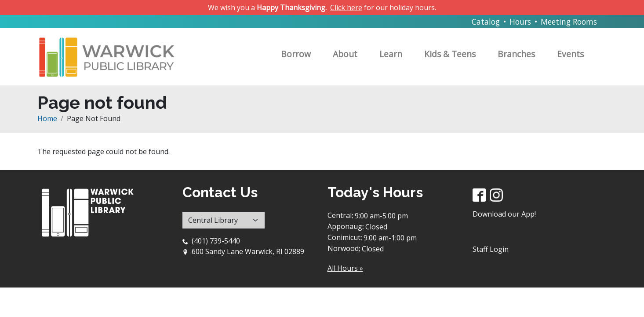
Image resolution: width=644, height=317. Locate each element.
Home (47, 118)
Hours (520, 22)
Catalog (486, 22)
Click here (346, 7)
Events (570, 54)
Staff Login (491, 249)
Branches (516, 54)
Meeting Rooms (569, 22)
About (345, 54)
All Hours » (345, 268)
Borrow (296, 54)
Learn (391, 54)
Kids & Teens (450, 54)
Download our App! (504, 214)
